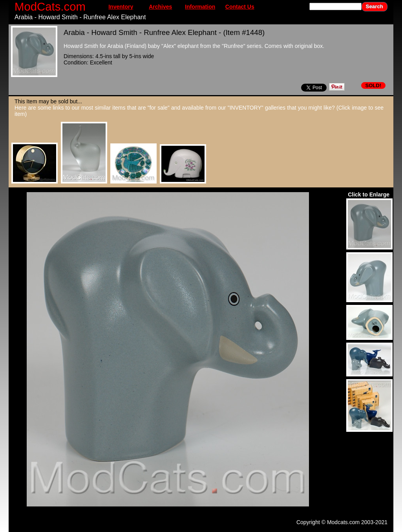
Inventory (121, 7)
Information (200, 7)
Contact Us (240, 7)
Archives (160, 7)
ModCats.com (50, 6)
